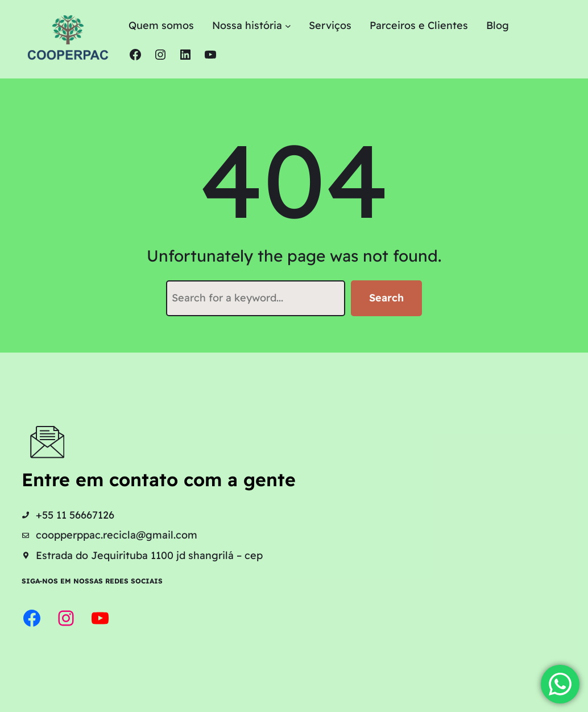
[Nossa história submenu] (288, 26)
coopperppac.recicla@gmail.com (117, 535)
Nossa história (247, 25)
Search (386, 298)
